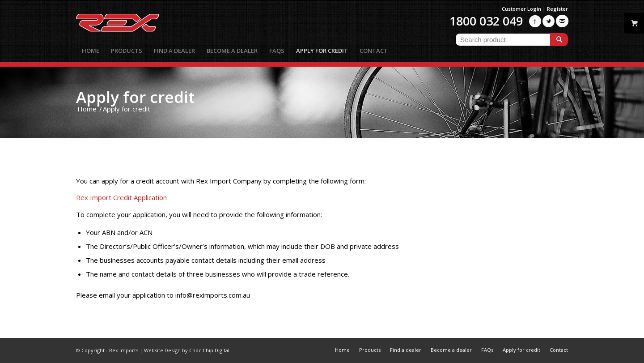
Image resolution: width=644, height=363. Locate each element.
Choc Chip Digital (209, 350)
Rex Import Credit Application (121, 197)
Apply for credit (135, 97)
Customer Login (521, 9)
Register (557, 9)
